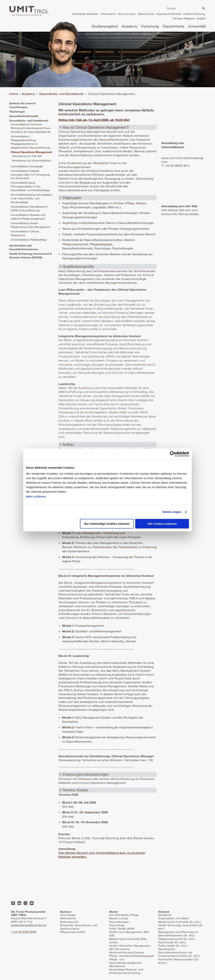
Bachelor (66, 912)
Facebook (13, 903)
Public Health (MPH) (122, 929)
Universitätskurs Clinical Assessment (25, 233)
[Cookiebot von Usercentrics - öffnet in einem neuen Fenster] (173, 454)
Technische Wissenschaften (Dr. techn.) (179, 961)
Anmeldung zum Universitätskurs (31, 160)
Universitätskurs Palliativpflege (29, 240)
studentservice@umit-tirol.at (29, 925)
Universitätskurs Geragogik (27, 166)
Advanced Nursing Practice (127, 952)
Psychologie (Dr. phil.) (172, 942)
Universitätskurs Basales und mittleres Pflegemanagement (28, 217)
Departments (173, 26)
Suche (203, 9)
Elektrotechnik (69, 922)
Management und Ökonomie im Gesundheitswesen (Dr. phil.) (178, 934)
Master (114, 912)
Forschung (150, 26)
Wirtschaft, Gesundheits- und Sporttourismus (79, 927)
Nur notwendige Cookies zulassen (107, 524)
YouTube (32, 903)
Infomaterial (108, 14)
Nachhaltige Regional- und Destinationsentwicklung (126, 971)
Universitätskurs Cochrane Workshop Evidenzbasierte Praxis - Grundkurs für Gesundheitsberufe (31, 128)
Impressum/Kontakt (169, 14)
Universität (197, 26)
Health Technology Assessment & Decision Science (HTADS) (31, 256)
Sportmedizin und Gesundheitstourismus (24, 247)
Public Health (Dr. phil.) (173, 946)
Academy (130, 26)
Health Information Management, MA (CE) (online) (130, 947)
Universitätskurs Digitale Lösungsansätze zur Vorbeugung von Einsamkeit (30, 174)
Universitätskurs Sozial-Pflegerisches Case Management (30, 225)
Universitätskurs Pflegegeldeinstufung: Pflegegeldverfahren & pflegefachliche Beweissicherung (30, 142)
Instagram (25, 903)
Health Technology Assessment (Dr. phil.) (181, 927)
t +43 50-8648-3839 (24, 932)
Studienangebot (105, 26)
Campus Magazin (184, 18)
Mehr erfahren (36, 496)
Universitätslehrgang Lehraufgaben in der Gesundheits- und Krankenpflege (32, 198)
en (201, 19)
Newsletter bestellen (85, 14)
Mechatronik (68, 918)
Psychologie (17, 111)
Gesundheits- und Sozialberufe (61, 94)
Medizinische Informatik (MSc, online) (128, 941)
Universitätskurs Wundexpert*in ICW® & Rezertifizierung (29, 208)
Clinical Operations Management (31, 152)
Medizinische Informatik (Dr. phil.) (180, 922)
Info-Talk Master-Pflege (124, 915)
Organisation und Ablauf (174, 918)
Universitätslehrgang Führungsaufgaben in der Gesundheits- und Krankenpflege (30, 186)
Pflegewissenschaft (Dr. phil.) (177, 939)
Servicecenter (127, 14)
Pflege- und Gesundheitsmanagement (126, 961)
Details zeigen (172, 512)
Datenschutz (146, 14)
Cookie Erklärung (194, 14)
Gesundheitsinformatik (24, 116)
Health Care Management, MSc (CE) (129, 934)
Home (14, 94)
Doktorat (164, 912)
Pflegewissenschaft (72, 932)
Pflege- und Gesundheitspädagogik (132, 956)
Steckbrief (165, 915)
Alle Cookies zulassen (162, 524)
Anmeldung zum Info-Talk (27, 156)
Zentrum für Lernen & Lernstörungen (23, 105)
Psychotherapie (119, 922)
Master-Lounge (119, 918)
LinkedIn (19, 903)
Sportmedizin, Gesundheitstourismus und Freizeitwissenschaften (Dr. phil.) (179, 952)
